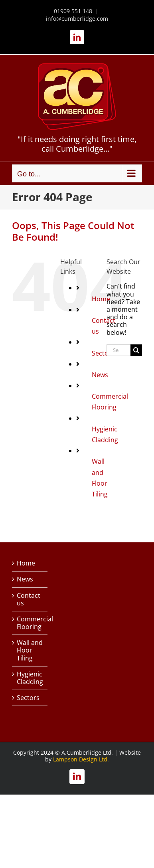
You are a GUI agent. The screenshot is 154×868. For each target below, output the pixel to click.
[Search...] (118, 350)
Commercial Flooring (30, 623)
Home (26, 563)
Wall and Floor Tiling (30, 651)
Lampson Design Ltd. (81, 759)
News (100, 375)
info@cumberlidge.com (77, 19)
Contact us (29, 599)
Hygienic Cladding (30, 678)
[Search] (136, 350)
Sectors (28, 698)
